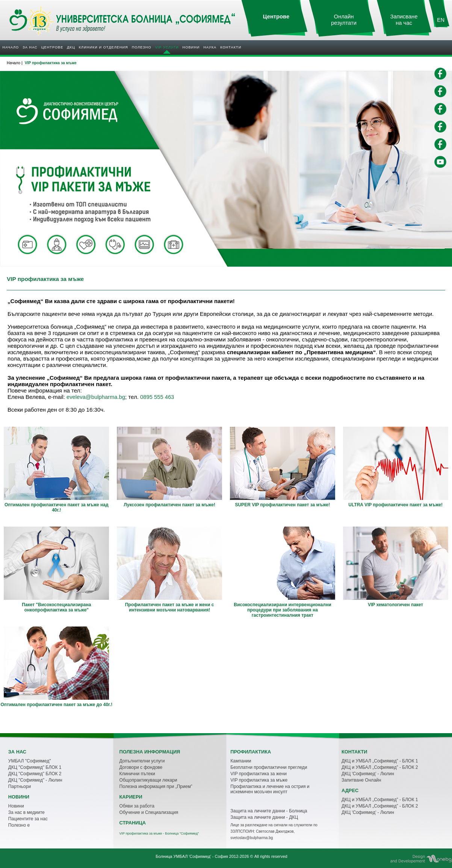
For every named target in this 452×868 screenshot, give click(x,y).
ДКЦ (71, 47)
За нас (30, 47)
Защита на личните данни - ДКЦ (264, 817)
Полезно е (19, 825)
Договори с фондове (141, 767)
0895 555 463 (157, 397)
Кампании (241, 761)
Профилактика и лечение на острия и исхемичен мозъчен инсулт (270, 789)
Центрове (52, 47)
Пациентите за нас (28, 819)
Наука (210, 47)
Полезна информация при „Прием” (156, 786)
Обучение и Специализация (149, 812)
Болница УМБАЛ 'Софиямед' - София (192, 856)
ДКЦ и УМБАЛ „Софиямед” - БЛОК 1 (380, 761)
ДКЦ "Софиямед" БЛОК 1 (35, 767)
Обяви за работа (137, 806)
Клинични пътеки (137, 774)
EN (441, 20)
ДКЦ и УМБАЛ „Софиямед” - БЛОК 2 (380, 767)
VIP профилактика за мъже (259, 780)
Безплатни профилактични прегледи (269, 767)
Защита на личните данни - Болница (269, 811)
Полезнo (142, 47)
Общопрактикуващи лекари (148, 780)
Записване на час (404, 20)
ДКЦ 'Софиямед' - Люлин (368, 774)
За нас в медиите (26, 812)
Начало (11, 47)
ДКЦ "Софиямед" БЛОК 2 (35, 774)
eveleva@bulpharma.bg (96, 397)
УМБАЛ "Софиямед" (30, 761)
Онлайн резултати (344, 20)
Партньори (20, 786)
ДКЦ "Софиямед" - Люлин (35, 780)
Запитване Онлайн (361, 780)
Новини (191, 47)
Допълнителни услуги (142, 761)
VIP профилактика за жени (259, 774)
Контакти (231, 47)
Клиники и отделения (104, 47)
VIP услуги (167, 47)
